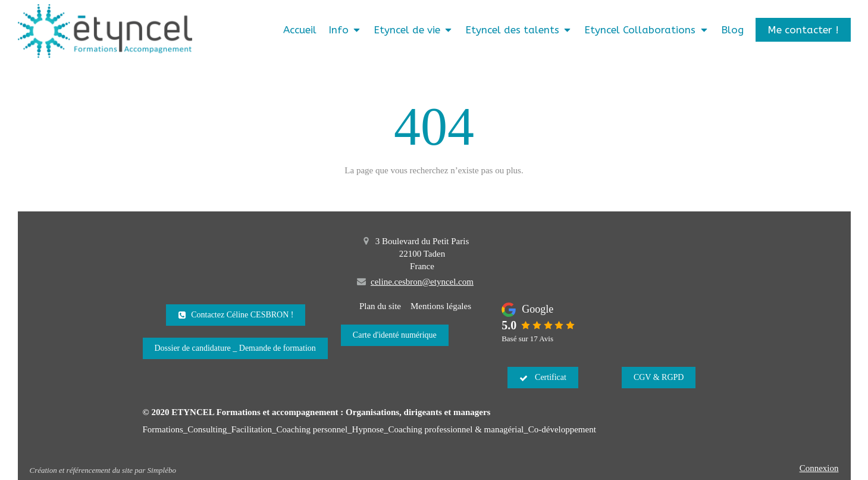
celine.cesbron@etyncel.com (422, 282)
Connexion (819, 468)
